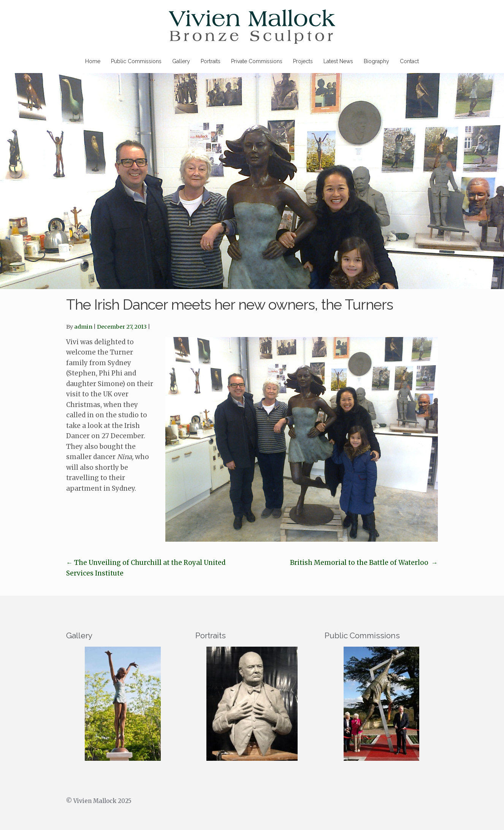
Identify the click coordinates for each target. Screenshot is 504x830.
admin (83, 327)
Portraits (211, 61)
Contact (409, 61)
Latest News (338, 61)
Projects (303, 61)
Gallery (181, 61)
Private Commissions (257, 61)
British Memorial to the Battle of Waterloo (364, 563)
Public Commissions (136, 61)
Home (93, 61)
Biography (376, 61)
